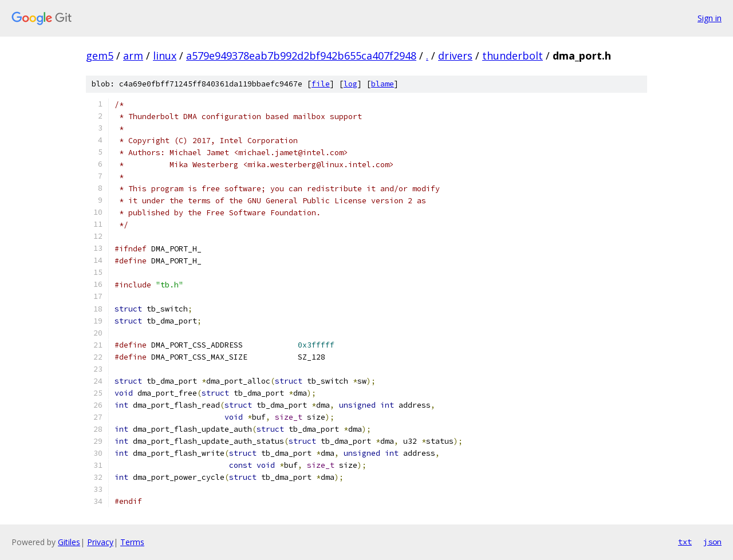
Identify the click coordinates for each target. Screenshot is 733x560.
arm (133, 56)
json (712, 542)
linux (165, 56)
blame (383, 84)
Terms (132, 542)
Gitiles (69, 542)
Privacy (100, 542)
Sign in (710, 18)
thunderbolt (513, 56)
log (350, 84)
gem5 (100, 56)
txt (685, 542)
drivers (455, 56)
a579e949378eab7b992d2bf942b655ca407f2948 (301, 56)
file (321, 84)
